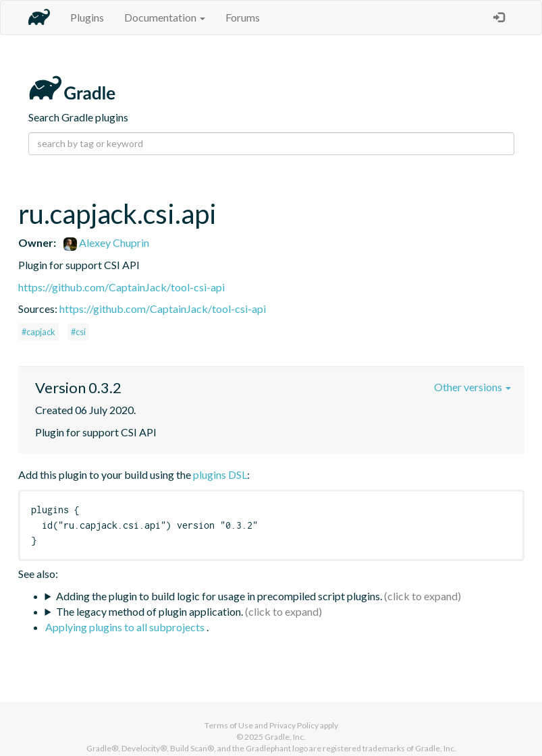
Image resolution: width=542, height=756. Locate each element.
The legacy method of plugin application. (150, 611)
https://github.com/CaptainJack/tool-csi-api (121, 287)
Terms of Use (229, 725)
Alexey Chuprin (106, 242)
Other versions (472, 387)
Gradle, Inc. (285, 737)
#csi (78, 332)
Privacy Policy (294, 725)
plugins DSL (220, 474)
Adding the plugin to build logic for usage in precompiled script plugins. (219, 596)
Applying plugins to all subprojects (126, 627)
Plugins (87, 17)
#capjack (38, 332)
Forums (243, 17)
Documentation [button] (165, 17)
